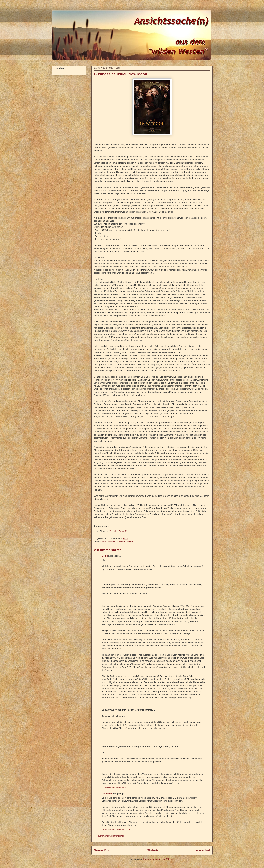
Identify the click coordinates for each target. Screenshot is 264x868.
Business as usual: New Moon (121, 74)
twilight (130, 542)
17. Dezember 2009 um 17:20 (116, 829)
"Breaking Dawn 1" (118, 531)
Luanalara (107, 794)
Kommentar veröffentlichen (111, 836)
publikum (121, 542)
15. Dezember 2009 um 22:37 (116, 787)
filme (104, 542)
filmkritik (112, 542)
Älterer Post (203, 850)
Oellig (105, 556)
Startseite (153, 850)
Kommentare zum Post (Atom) (158, 859)
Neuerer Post (102, 850)
